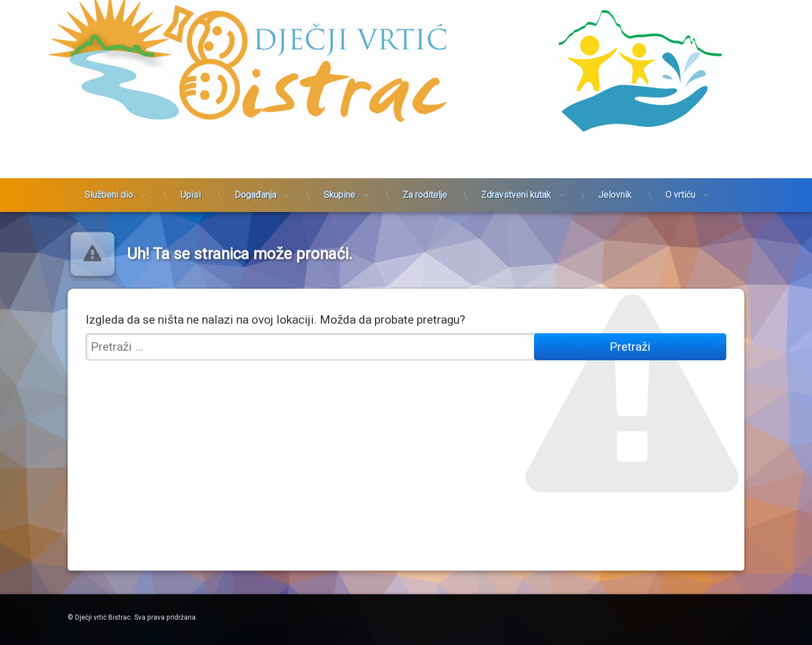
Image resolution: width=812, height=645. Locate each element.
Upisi (191, 142)
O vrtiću (680, 142)
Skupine (339, 142)
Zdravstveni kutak (516, 142)
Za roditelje (425, 142)
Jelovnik (615, 142)
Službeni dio (109, 142)
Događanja (255, 142)
